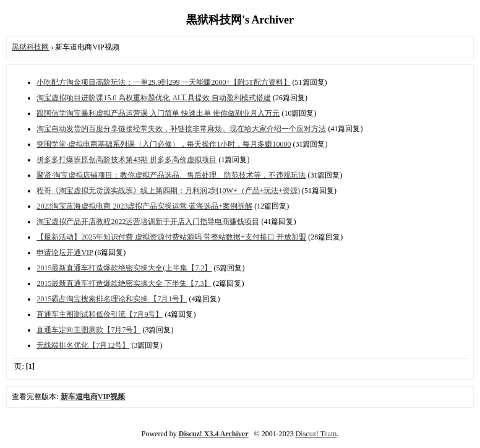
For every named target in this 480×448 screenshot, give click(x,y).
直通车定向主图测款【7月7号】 (88, 330)
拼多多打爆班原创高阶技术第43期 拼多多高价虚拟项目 (126, 160)
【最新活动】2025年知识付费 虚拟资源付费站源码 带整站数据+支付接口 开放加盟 (171, 237)
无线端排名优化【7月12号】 (83, 345)
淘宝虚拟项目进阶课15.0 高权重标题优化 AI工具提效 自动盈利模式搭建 (154, 98)
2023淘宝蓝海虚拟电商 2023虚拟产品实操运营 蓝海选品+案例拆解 (144, 206)
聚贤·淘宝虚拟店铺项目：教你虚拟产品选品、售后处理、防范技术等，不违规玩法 (171, 175)
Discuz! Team (316, 434)
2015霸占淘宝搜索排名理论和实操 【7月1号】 (112, 299)
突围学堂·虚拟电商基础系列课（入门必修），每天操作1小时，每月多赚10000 (164, 144)
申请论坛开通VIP (65, 252)
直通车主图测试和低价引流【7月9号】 (100, 314)
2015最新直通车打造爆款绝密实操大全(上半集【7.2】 (124, 268)
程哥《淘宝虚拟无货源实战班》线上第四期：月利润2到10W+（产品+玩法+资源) (168, 191)
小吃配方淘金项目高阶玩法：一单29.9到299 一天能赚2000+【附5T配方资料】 (163, 82)
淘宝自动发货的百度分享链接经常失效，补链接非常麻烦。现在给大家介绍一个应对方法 (181, 129)
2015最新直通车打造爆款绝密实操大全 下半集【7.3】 (124, 283)
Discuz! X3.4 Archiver (214, 434)
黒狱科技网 (30, 47)
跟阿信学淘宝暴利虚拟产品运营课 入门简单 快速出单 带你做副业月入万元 (158, 113)
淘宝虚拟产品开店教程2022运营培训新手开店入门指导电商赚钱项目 (148, 222)
